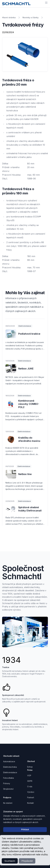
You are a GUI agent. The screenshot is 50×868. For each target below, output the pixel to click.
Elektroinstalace (25, 326)
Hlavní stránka (9, 17)
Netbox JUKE (26, 369)
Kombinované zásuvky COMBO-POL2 (29, 404)
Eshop (30, 767)
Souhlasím (10, 861)
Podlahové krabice (29, 334)
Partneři (31, 797)
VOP (29, 776)
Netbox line (25, 474)
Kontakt (30, 803)
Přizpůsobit (27, 861)
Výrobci (31, 792)
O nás (30, 786)
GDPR (30, 781)
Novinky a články (31, 17)
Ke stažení (8, 803)
